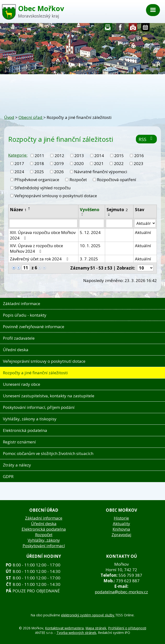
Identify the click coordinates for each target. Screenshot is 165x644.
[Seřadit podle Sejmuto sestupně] (109, 215)
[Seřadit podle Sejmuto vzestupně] (109, 213)
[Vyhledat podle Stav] (145, 223)
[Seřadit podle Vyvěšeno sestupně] (82, 215)
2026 (59, 172)
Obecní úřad (31, 117)
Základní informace (22, 304)
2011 (39, 156)
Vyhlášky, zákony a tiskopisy (30, 419)
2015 (119, 156)
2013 (79, 156)
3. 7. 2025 (89, 259)
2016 (139, 156)
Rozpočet (78, 180)
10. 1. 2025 (90, 246)
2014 (99, 156)
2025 (39, 172)
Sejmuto (117, 210)
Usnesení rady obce (22, 384)
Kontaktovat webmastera (64, 628)
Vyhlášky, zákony (44, 540)
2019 (59, 163)
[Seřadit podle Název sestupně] (29, 210)
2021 (99, 163)
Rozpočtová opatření (117, 180)
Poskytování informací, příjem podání (39, 407)
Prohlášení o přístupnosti (127, 628)
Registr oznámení (19, 442)
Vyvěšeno (90, 210)
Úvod (9, 117)
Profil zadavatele (19, 338)
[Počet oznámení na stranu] (145, 268)
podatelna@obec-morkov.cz (121, 592)
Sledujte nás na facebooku (121, 28)
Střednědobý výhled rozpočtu (43, 188)
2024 (19, 172)
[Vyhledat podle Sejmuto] (119, 223)
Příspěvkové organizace (37, 180)
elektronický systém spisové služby (88, 615)
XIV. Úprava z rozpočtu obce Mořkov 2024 (36, 248)
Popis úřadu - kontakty (25, 315)
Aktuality (121, 524)
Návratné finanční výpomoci (101, 172)
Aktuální (143, 232)
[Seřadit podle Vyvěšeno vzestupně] (82, 213)
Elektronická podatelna (25, 430)
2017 (19, 163)
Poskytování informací (44, 546)
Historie (121, 518)
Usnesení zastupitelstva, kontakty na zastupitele (49, 396)
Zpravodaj (121, 535)
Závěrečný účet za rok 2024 (40, 259)
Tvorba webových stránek (76, 633)
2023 (139, 163)
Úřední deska (16, 350)
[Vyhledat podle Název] (43, 223)
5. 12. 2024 (90, 232)
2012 (59, 156)
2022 (119, 163)
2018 (39, 163)
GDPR (8, 476)
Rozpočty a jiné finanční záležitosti (35, 373)
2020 (79, 163)
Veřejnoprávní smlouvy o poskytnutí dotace (56, 196)
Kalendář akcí (145, 28)
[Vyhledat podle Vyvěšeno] (92, 223)
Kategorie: (18, 155)
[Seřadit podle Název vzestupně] (29, 208)
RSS (146, 139)
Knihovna (121, 529)
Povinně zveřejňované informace (34, 327)
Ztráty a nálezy (17, 465)
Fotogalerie (133, 28)
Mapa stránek (96, 628)
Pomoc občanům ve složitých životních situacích (48, 453)
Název (18, 210)
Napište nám (108, 28)
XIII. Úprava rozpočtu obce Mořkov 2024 (43, 235)
